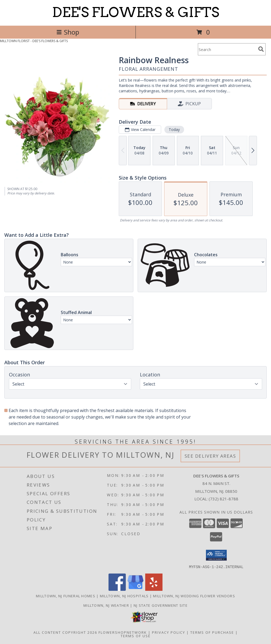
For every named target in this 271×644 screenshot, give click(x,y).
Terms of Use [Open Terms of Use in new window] (136, 636)
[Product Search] (227, 49)
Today (174, 129)
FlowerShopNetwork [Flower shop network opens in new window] (123, 632)
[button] (216, 555)
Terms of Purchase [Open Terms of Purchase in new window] (212, 632)
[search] (261, 49)
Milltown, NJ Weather (106, 605)
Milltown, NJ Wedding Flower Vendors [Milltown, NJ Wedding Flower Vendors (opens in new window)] (194, 596)
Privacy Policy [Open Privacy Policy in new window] (169, 632)
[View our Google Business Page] (135, 589)
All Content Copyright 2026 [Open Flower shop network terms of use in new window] (65, 632)
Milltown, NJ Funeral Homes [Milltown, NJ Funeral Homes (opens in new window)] (66, 596)
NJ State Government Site (161, 605)
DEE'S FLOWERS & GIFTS (136, 12)
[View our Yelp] (154, 589)
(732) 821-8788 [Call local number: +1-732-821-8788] (223, 499)
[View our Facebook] (117, 589)
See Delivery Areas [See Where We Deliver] (210, 456)
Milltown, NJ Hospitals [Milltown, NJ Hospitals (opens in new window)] (124, 596)
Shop (68, 32)
